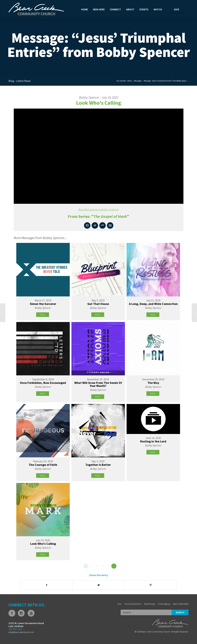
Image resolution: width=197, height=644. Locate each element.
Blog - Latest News (20, 81)
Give (119, 604)
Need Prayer (150, 604)
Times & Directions (133, 604)
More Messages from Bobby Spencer (99, 209)
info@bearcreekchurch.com (21, 632)
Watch (43, 315)
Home (129, 81)
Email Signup (164, 604)
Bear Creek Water (181, 604)
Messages (138, 81)
